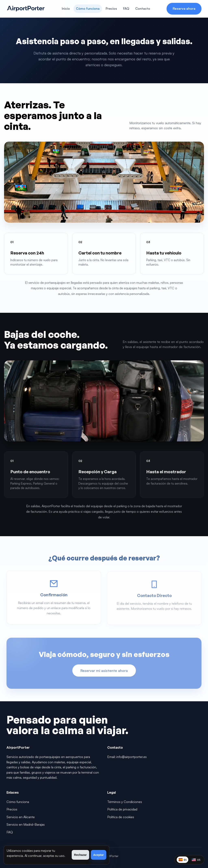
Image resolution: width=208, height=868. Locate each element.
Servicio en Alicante (21, 817)
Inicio (66, 9)
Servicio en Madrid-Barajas (26, 824)
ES (181, 859)
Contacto (143, 9)
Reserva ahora (184, 9)
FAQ (126, 9)
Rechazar (80, 855)
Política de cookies (121, 817)
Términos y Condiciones (125, 802)
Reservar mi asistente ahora (104, 672)
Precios (111, 9)
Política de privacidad (122, 809)
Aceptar (99, 855)
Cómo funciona (88, 9)
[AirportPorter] (26, 9)
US (196, 859)
